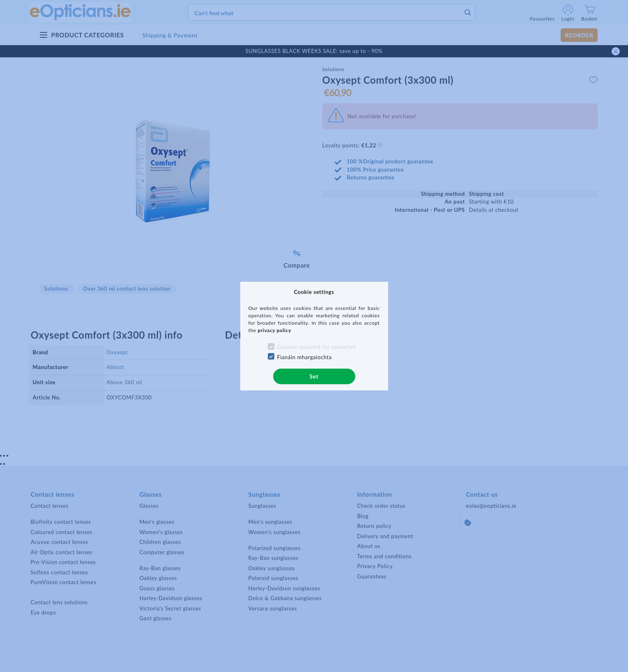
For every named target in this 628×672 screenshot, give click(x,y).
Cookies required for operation (316, 347)
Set (314, 376)
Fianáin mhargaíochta (304, 357)
